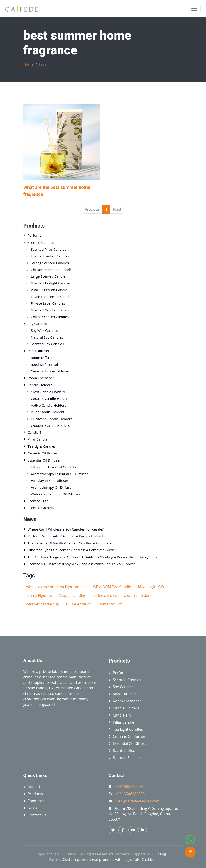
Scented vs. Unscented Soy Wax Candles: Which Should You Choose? (82, 564)
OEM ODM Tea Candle (112, 587)
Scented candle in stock (50, 310)
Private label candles (48, 303)
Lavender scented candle (51, 297)
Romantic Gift (110, 604)
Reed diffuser (39, 351)
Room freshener (41, 378)
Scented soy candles (47, 344)
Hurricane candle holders (52, 419)
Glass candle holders (48, 392)
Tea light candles (42, 446)
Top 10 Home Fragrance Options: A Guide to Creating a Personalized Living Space (93, 557)
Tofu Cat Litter (145, 860)
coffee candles (105, 595)
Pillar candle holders (48, 412)
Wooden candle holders (50, 425)
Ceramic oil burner (43, 453)
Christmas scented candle (52, 270)
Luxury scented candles (50, 256)
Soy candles (37, 324)
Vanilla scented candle (49, 290)
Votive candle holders (49, 405)
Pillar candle (38, 439)
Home (29, 64)
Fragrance (36, 801)
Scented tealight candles (51, 283)
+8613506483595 (129, 786)
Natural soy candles (47, 337)
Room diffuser (43, 358)
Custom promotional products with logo (97, 860)
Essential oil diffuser (44, 460)
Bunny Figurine (39, 595)
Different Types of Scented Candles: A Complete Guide (71, 550)
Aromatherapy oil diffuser (52, 487)
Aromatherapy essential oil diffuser (59, 474)
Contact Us (37, 815)
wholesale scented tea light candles (56, 587)
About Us (36, 787)
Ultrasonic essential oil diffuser (56, 467)
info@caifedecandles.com (138, 801)
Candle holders (40, 385)
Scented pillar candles (49, 249)
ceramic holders (138, 595)
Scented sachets (41, 508)
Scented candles (41, 242)
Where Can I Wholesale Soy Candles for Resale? (66, 529)
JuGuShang (157, 854)
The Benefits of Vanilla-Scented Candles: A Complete (70, 543)
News (30, 519)
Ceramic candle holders (50, 398)
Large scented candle (48, 276)
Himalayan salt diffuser (50, 480)
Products (34, 226)
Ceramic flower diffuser (50, 371)
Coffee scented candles (50, 317)
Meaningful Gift (151, 587)
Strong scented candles (50, 263)
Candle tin (36, 432)
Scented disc (38, 501)
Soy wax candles (44, 330)
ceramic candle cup (43, 604)
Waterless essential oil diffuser (56, 494)
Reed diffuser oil (44, 364)
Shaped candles (72, 595)
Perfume (35, 235)
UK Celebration (79, 604)
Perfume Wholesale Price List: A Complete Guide (66, 536)
